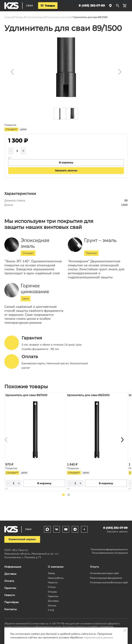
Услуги (94, 567)
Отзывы (52, 592)
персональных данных (98, 637)
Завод (51, 573)
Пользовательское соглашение (110, 553)
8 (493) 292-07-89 (92, 6)
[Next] (122, 440)
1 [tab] (63, 495)
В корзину (44, 483)
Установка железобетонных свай (109, 582)
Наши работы (56, 578)
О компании (56, 567)
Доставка (10, 574)
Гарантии (10, 588)
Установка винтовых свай (104, 573)
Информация (13, 567)
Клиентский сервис (22, 539)
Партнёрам (12, 602)
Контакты (11, 609)
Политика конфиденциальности (109, 549)
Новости (10, 595)
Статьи (52, 587)
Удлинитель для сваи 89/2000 (88, 395)
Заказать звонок (66, 170)
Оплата (9, 581)
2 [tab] (69, 495)
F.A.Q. (51, 610)
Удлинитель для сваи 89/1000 (26, 395)
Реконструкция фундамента (106, 578)
